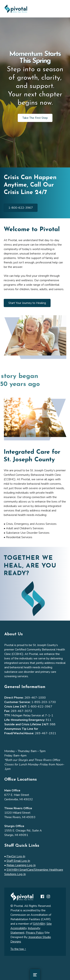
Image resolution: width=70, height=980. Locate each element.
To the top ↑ (18, 949)
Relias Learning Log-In (21, 865)
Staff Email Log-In (18, 861)
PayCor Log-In (16, 856)
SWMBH (39, 924)
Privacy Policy (35, 933)
